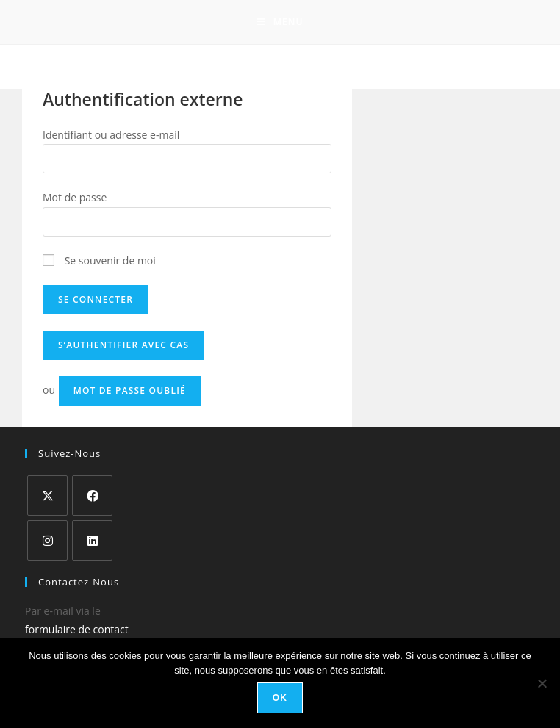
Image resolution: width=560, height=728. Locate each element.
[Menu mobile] (280, 22)
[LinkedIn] (92, 540)
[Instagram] (47, 540)
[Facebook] (92, 495)
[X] (47, 495)
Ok (280, 698)
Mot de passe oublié (130, 390)
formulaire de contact (77, 629)
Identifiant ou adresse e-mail (111, 135)
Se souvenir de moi (99, 260)
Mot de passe (75, 197)
